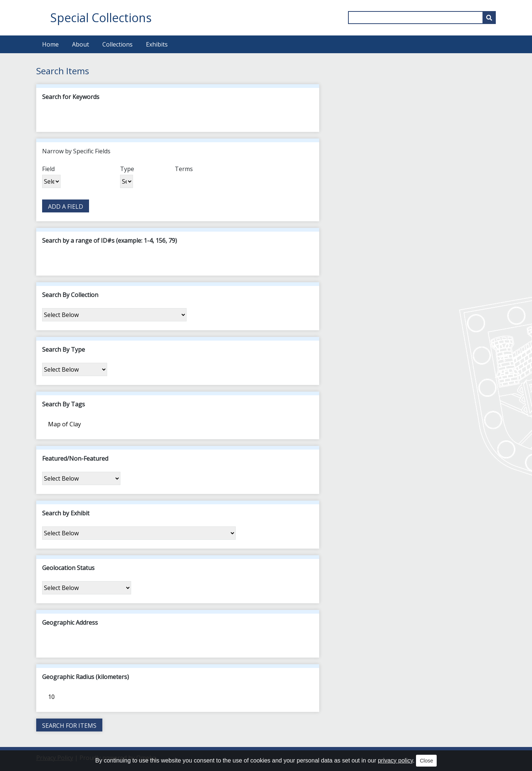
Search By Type (64, 349)
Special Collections (101, 18)
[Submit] (489, 18)
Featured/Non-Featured (75, 458)
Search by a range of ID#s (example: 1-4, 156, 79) (110, 240)
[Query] (422, 18)
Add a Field (66, 207)
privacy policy (395, 760)
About (81, 44)
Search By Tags (64, 404)
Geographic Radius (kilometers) (86, 677)
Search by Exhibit (66, 513)
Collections (117, 44)
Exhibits (157, 44)
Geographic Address (70, 622)
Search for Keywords (71, 97)
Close (426, 761)
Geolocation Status (68, 568)
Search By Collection (70, 295)
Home (50, 44)
